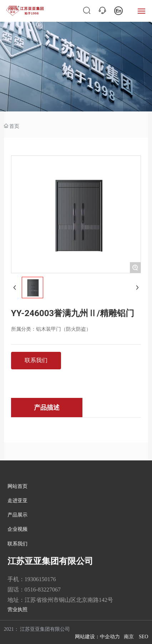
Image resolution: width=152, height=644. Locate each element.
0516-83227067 (43, 590)
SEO (143, 637)
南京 (129, 637)
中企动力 (110, 637)
